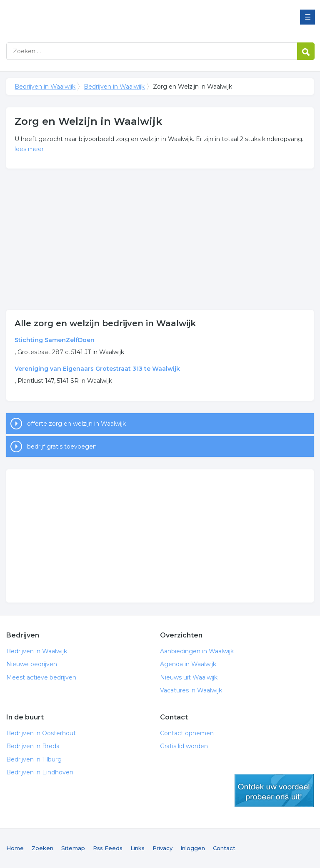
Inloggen (193, 848)
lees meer (29, 149)
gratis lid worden (274, 791)
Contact (224, 848)
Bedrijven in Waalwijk (110, 18)
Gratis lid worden (184, 746)
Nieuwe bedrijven (32, 664)
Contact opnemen (187, 733)
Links (137, 848)
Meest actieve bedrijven (41, 677)
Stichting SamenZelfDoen (55, 340)
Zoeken (42, 848)
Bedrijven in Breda (33, 746)
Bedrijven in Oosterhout (41, 733)
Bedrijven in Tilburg (34, 759)
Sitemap (73, 848)
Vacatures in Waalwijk (191, 690)
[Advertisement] (160, 239)
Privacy (162, 848)
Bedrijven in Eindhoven (40, 772)
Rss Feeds (108, 848)
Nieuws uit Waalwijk (189, 677)
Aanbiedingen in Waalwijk (197, 651)
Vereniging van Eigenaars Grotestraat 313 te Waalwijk (97, 369)
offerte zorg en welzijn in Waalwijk (76, 424)
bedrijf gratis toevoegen (62, 446)
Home (15, 848)
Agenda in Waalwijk (188, 664)
